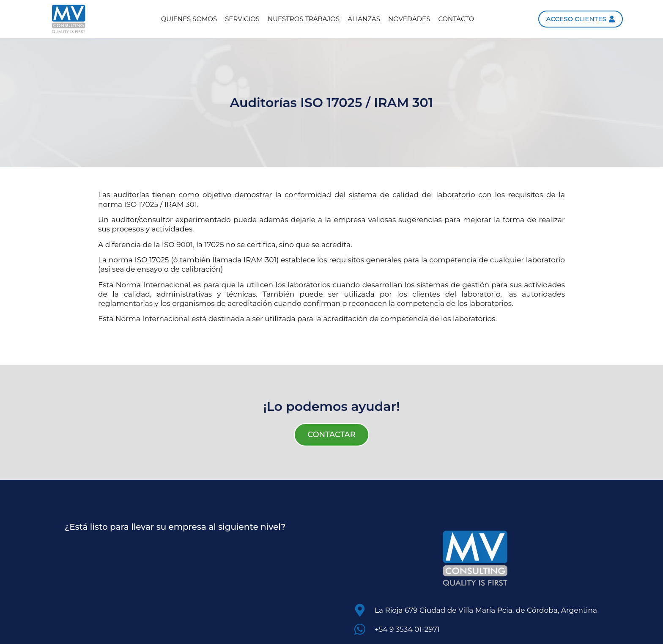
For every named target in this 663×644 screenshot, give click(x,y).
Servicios (242, 19)
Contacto (456, 19)
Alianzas (364, 19)
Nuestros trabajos (304, 19)
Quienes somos (189, 19)
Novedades (409, 19)
